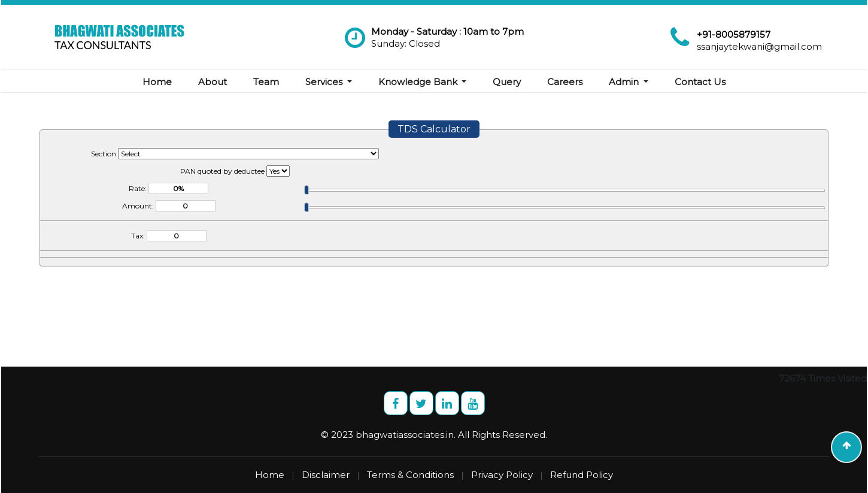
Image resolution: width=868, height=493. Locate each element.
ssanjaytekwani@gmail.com (759, 46)
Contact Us (700, 82)
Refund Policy (582, 475)
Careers (565, 82)
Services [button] (325, 82)
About (213, 82)
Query (507, 82)
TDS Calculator (434, 129)
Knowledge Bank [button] (419, 82)
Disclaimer (326, 475)
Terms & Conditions (410, 475)
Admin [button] (625, 82)
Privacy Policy (502, 475)
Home (157, 82)
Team (266, 82)
